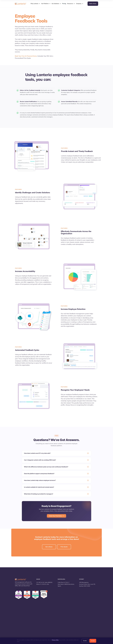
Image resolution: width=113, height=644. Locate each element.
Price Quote (64, 547)
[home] (21, 4)
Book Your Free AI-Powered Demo (26, 56)
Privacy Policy (55, 640)
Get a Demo (49, 547)
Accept (93, 641)
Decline (85, 641)
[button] (35, 4)
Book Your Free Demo (56, 516)
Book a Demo (93, 4)
